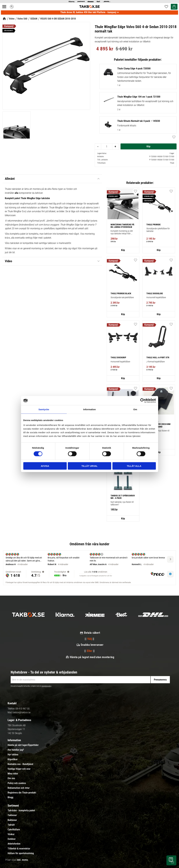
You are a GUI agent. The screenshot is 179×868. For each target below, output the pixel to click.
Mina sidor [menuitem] (13, 774)
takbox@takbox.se (22, 712)
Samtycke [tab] (44, 409)
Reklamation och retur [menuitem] (19, 788)
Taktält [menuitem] (11, 825)
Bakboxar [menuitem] (12, 820)
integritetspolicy (46, 686)
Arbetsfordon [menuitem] (14, 844)
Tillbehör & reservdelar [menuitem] (19, 849)
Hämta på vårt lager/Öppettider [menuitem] (23, 745)
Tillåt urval (89, 466)
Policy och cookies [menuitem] (17, 783)
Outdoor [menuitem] (12, 839)
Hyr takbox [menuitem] (13, 755)
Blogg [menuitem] (10, 797)
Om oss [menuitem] (11, 778)
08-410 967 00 (23, 709)
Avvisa (45, 466)
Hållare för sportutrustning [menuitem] (21, 853)
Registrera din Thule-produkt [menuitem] (22, 793)
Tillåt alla (134, 466)
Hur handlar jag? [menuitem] (16, 750)
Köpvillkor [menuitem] (13, 759)
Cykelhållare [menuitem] (14, 830)
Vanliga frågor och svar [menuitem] (19, 769)
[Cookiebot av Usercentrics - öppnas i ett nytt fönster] (143, 401)
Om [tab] (135, 409)
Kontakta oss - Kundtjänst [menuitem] (20, 764)
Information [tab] (89, 409)
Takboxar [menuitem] (12, 815)
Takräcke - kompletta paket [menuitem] (21, 811)
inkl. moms (22, 860)
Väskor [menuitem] (11, 834)
